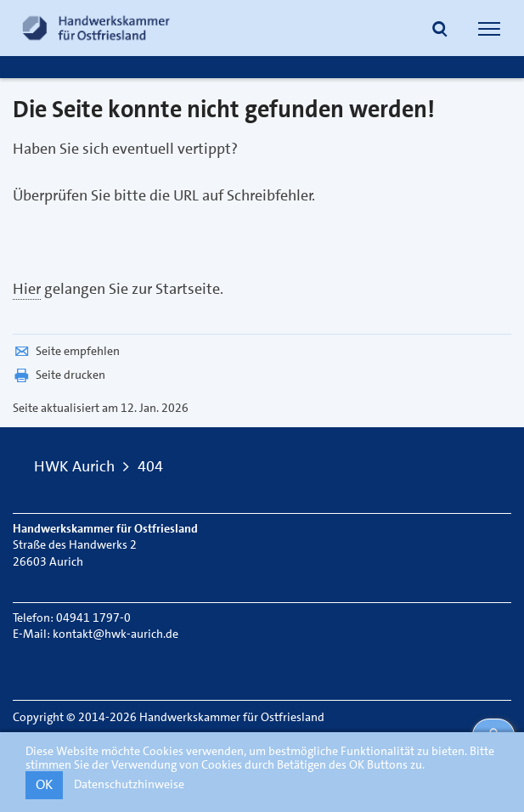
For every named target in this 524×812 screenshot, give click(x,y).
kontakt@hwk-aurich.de (116, 634)
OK (44, 784)
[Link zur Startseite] (96, 28)
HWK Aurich (74, 466)
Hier (27, 289)
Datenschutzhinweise (129, 784)
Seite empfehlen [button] (66, 351)
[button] (440, 31)
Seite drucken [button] (59, 375)
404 (150, 466)
